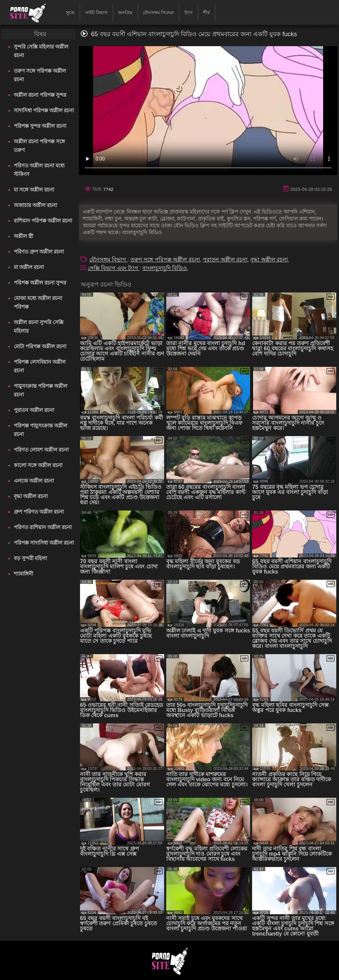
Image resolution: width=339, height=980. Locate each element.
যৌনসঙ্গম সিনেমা (158, 13)
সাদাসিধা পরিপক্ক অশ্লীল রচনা (44, 110)
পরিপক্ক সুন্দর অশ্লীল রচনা (40, 126)
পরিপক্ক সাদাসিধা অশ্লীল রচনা (44, 543)
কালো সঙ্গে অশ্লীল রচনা (38, 465)
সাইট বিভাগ (96, 13)
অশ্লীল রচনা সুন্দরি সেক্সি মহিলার (39, 327)
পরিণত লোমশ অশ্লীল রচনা (41, 450)
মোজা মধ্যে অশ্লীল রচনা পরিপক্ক (38, 302)
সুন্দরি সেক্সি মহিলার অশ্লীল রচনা (41, 51)
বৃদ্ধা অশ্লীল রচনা (31, 496)
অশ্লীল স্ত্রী (23, 236)
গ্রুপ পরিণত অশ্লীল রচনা (39, 512)
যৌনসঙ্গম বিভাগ (108, 260)
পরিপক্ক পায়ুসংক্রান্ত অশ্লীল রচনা (41, 430)
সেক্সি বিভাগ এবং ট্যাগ (114, 268)
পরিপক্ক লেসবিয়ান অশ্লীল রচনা (40, 366)
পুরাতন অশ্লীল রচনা (34, 410)
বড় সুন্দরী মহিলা (30, 558)
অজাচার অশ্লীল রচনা (35, 205)
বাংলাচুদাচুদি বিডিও (165, 268)
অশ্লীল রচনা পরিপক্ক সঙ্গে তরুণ (39, 146)
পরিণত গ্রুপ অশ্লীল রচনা (39, 252)
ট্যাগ (189, 13)
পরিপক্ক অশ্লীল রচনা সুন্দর (40, 283)
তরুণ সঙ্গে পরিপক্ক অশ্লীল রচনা (40, 75)
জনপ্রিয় (125, 13)
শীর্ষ (206, 13)
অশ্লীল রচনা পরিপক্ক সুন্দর (40, 95)
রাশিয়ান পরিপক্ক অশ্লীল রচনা (43, 221)
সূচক (70, 13)
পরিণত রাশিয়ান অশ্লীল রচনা (43, 527)
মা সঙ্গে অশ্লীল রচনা (34, 190)
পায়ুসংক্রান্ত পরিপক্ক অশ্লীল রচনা (41, 390)
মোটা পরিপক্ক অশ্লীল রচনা (40, 346)
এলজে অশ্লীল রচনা (34, 481)
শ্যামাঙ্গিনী (23, 574)
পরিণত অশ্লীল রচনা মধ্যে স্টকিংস (39, 170)
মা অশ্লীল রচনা (29, 267)
